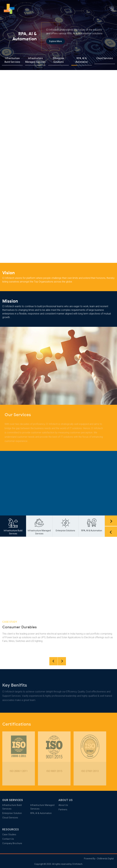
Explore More (56, 42)
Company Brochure (12, 843)
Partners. (63, 810)
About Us (63, 805)
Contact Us (8, 839)
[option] (58, 35)
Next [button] (111, 521)
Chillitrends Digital (105, 859)
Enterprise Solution (12, 813)
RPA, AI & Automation (41, 813)
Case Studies (9, 834)
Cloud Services (105, 58)
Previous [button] (111, 532)
